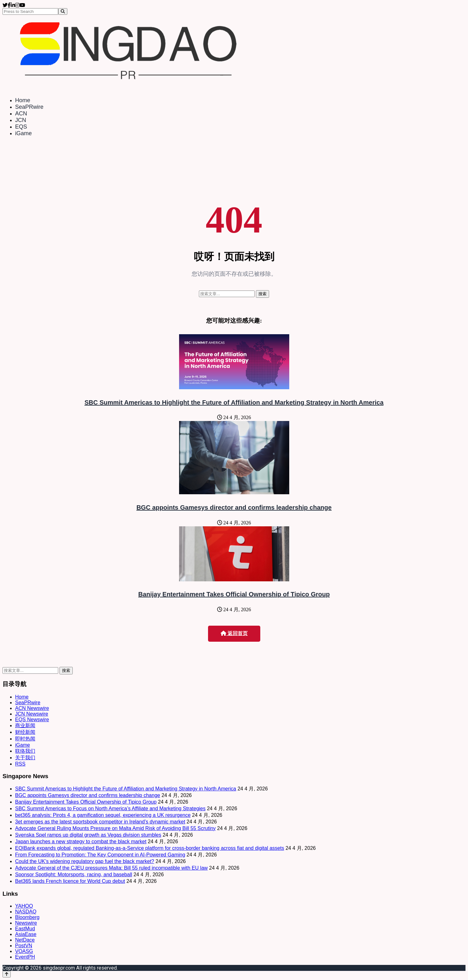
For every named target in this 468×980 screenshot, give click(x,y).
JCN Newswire (32, 714)
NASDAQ (26, 912)
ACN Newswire (32, 708)
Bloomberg (27, 917)
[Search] (63, 11)
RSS (20, 764)
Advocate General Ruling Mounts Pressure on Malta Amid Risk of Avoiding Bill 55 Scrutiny (115, 828)
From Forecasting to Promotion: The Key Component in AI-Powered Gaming (100, 855)
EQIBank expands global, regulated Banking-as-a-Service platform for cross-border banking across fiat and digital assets (150, 848)
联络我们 (25, 751)
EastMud (25, 929)
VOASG (24, 951)
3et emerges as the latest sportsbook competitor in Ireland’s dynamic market (100, 822)
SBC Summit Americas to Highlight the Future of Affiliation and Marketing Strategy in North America (234, 402)
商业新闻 (25, 725)
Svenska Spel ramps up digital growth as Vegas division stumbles (88, 835)
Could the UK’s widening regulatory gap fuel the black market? (85, 861)
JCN (21, 120)
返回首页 (234, 633)
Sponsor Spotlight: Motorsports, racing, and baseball (74, 875)
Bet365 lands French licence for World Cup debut (70, 881)
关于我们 (25, 758)
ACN (21, 114)
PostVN (24, 946)
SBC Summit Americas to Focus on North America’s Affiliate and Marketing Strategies (110, 808)
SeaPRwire (29, 107)
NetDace (25, 940)
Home (23, 100)
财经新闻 (25, 732)
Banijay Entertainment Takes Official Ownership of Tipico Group (234, 594)
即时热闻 (25, 739)
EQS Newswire (32, 720)
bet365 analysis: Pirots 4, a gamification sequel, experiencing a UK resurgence (103, 815)
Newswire (26, 923)
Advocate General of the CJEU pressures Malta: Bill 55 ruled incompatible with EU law (111, 868)
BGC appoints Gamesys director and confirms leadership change (234, 507)
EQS (21, 127)
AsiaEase (26, 934)
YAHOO (24, 906)
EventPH (25, 957)
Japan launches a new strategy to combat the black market (81, 842)
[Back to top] (7, 974)
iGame (23, 133)
